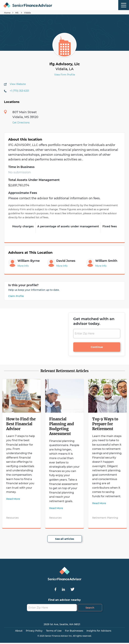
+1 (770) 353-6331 (19, 91)
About (19, 631)
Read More (13, 499)
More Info (23, 266)
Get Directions (21, 123)
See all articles (65, 539)
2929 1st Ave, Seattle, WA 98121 (62, 624)
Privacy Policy (34, 631)
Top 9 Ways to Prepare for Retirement (105, 424)
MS (17, 13)
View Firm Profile (65, 75)
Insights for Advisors (99, 631)
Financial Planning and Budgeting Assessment (62, 426)
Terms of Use (54, 631)
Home (7, 13)
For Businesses (74, 631)
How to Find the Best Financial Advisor (21, 424)
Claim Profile (16, 296)
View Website (18, 84)
